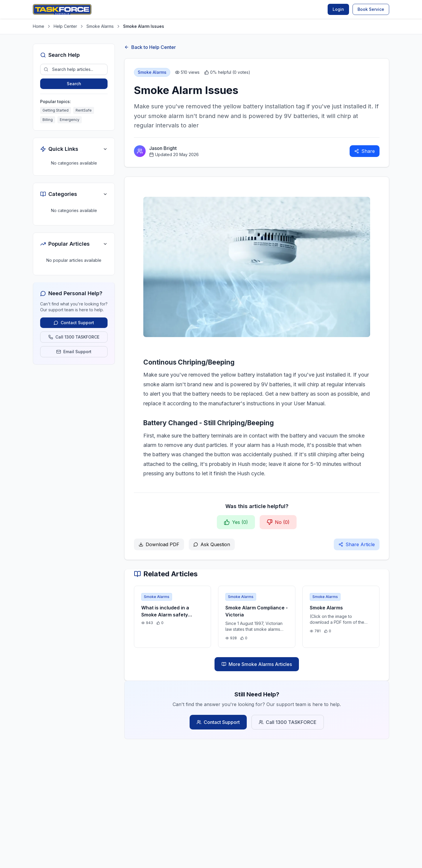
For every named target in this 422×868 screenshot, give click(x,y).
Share (365, 151)
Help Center (65, 26)
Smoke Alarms (100, 26)
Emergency (70, 120)
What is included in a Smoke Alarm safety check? (165, 615)
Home (39, 26)
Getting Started (56, 110)
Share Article (357, 544)
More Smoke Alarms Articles (257, 664)
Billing (48, 120)
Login (338, 9)
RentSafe (84, 110)
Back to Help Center (150, 47)
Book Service (371, 9)
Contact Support (218, 722)
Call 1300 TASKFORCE (288, 722)
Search (74, 84)
